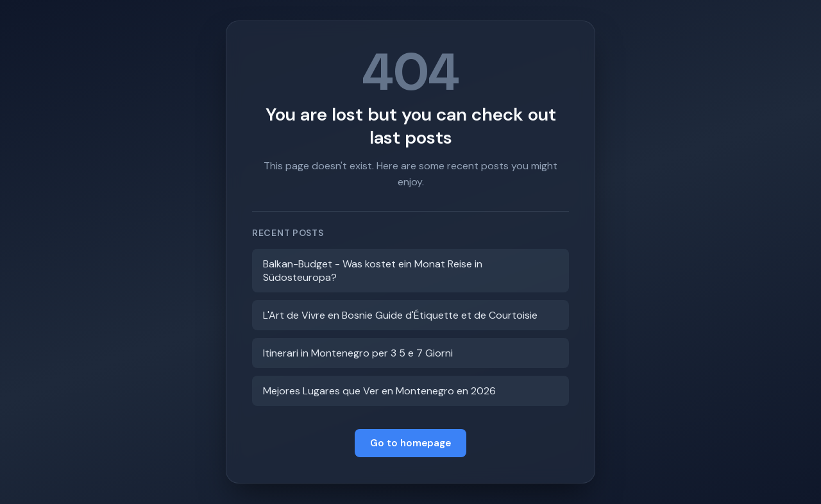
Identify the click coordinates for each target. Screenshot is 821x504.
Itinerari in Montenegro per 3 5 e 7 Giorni (358, 353)
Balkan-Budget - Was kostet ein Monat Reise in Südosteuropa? (373, 271)
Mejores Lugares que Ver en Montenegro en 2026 (379, 391)
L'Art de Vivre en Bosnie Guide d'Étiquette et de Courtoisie (400, 315)
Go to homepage (410, 443)
